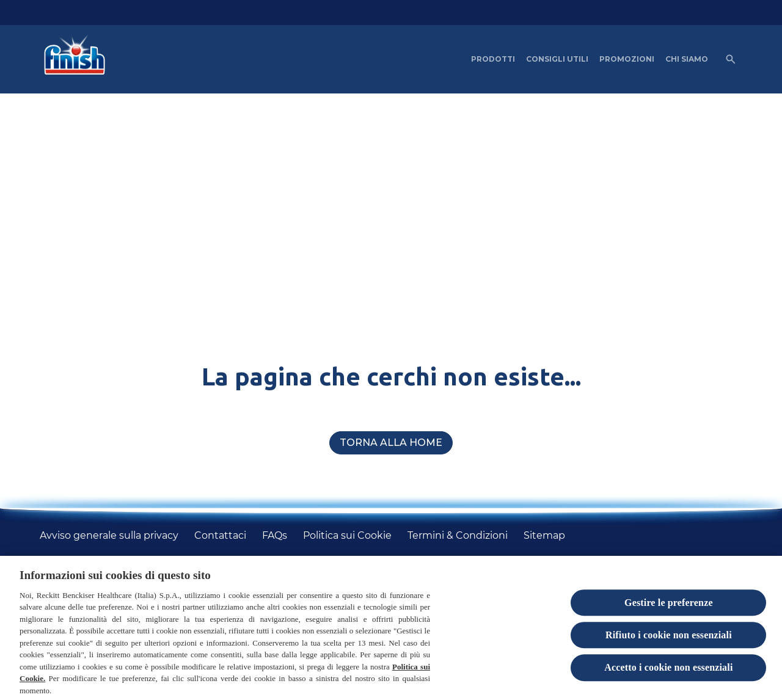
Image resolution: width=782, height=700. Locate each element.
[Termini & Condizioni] (458, 536)
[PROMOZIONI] (627, 59)
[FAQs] (275, 536)
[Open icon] (731, 59)
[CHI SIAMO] (687, 59)
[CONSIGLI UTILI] (557, 59)
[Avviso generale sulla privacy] (109, 536)
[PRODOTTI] (493, 59)
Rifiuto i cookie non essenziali (669, 639)
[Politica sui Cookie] (347, 536)
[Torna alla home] (391, 443)
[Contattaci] (220, 536)
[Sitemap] (544, 536)
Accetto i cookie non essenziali (668, 672)
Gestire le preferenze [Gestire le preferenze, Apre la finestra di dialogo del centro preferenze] (669, 606)
